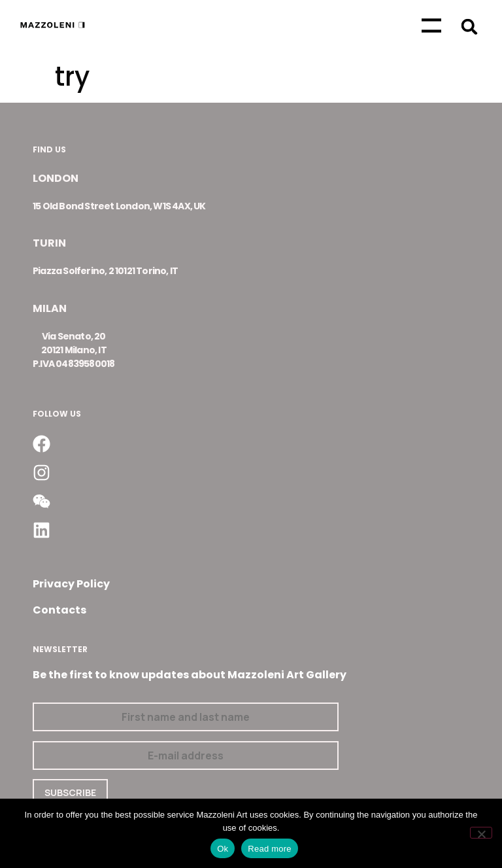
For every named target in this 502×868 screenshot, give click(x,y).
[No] (481, 833)
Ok (223, 849)
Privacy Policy (71, 584)
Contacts (59, 610)
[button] (469, 26)
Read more (270, 849)
